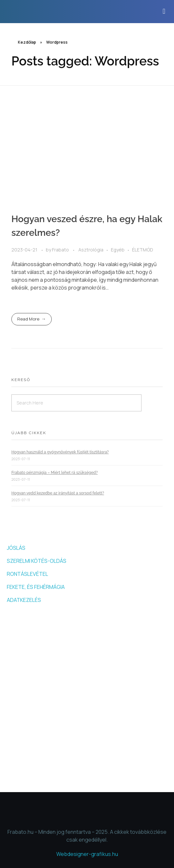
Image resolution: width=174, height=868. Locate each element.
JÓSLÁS (16, 548)
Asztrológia (91, 250)
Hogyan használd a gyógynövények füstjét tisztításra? (60, 452)
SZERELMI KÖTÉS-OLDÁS (37, 561)
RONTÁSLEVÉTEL (27, 574)
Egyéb (118, 250)
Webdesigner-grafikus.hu (87, 854)
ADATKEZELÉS (24, 600)
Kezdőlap (27, 42)
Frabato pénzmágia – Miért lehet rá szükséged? (54, 473)
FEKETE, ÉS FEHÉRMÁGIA (36, 587)
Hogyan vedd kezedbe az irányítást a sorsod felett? (58, 493)
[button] (164, 12)
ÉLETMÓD (143, 250)
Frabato (61, 250)
